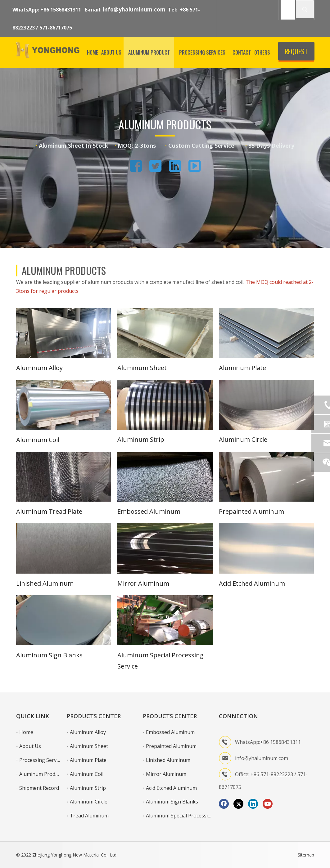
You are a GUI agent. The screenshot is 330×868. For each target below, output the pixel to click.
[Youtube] (268, 804)
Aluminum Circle (243, 439)
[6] (267, 405)
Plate (75, 511)
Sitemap (306, 855)
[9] (267, 477)
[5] (165, 405)
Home (26, 732)
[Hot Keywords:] (305, 9)
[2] (165, 333)
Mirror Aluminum (143, 583)
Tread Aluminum (89, 816)
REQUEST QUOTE (296, 53)
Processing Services (42, 760)
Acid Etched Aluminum (252, 583)
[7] (64, 477)
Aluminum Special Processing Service (189, 816)
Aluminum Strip (141, 439)
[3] (267, 333)
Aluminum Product (41, 774)
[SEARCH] (288, 10)
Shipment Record (39, 788)
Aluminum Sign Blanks (49, 655)
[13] (64, 620)
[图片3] (165, 620)
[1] (64, 333)
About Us (30, 746)
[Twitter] (238, 804)
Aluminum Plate (242, 368)
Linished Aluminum (45, 583)
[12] (267, 548)
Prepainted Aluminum (251, 511)
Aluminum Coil (38, 440)
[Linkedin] (253, 804)
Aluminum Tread (41, 511)
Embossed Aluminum (149, 511)
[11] (165, 548)
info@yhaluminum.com (134, 9)
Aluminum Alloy (39, 368)
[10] (64, 548)
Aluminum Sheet (142, 368)
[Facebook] (224, 804)
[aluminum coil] (64, 405)
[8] (165, 477)
